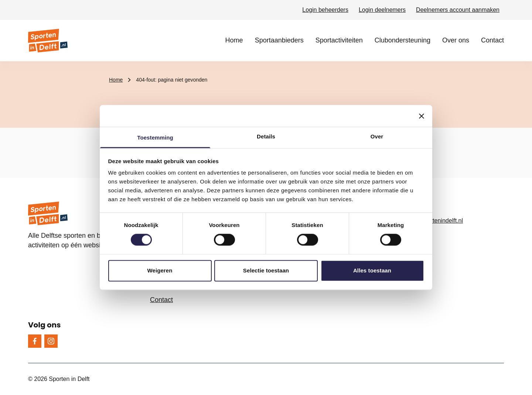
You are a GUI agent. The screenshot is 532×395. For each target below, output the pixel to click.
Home (234, 40)
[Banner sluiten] (422, 116)
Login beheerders (325, 10)
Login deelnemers (382, 10)
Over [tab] (377, 136)
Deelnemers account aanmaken (458, 10)
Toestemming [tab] (155, 138)
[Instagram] (51, 341)
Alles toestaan (372, 270)
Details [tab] (266, 136)
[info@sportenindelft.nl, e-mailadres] (449, 221)
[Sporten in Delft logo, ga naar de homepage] (48, 41)
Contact (492, 40)
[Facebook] (35, 341)
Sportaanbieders (279, 40)
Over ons (456, 40)
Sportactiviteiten (339, 40)
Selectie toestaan (266, 270)
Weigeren (160, 270)
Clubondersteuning (403, 40)
